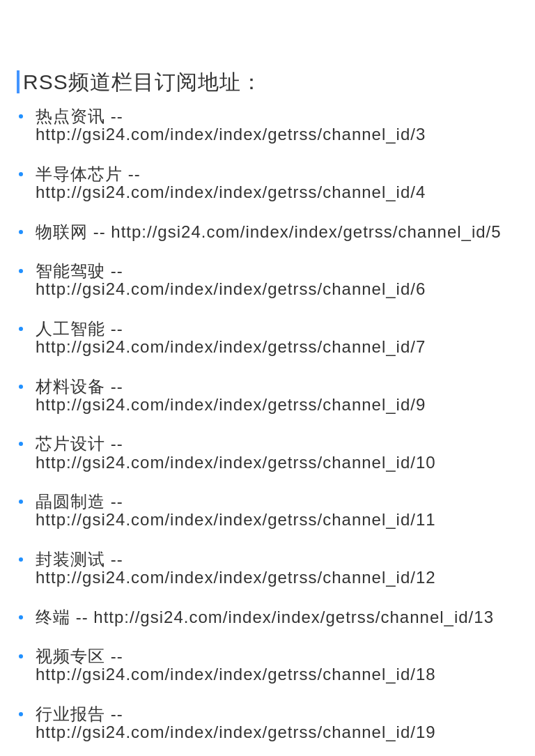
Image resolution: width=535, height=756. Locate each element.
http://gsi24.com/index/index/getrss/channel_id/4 (231, 192)
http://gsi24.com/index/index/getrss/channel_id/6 (231, 289)
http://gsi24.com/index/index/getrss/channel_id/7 (231, 347)
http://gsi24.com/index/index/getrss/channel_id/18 (236, 674)
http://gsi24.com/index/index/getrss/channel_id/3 (231, 134)
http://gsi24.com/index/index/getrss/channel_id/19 (236, 732)
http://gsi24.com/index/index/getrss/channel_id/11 (236, 519)
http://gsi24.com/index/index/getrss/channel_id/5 (306, 232)
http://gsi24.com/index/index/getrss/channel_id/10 (236, 462)
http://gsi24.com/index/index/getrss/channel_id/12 (236, 577)
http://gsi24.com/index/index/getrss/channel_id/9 (231, 404)
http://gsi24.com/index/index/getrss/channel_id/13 (294, 617)
